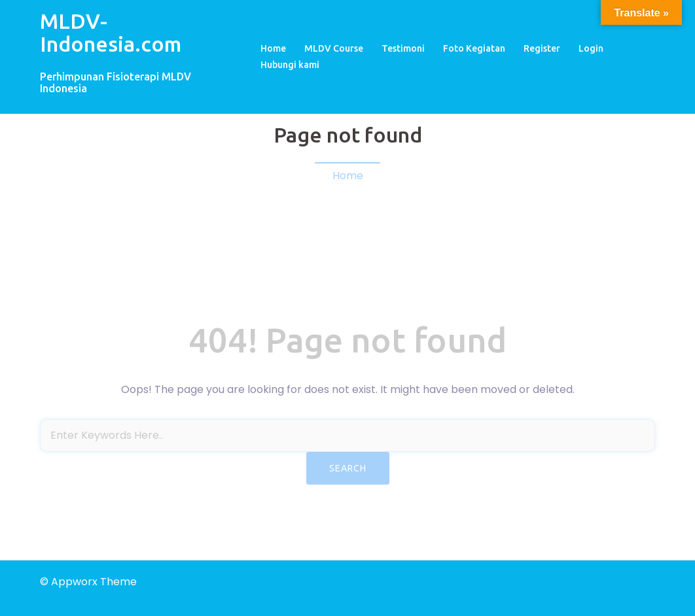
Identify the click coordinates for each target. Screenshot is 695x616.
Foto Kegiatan (474, 48)
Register (542, 48)
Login (591, 48)
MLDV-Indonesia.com (111, 32)
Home (273, 48)
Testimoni (403, 48)
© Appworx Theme (88, 582)
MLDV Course (334, 48)
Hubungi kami (290, 65)
